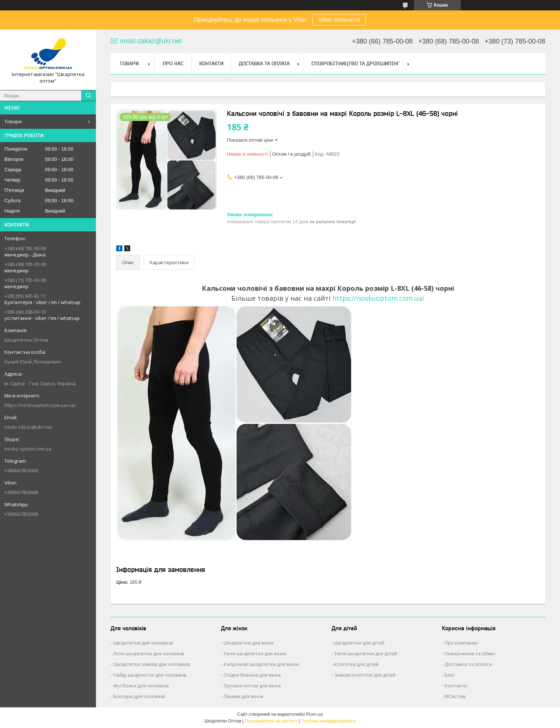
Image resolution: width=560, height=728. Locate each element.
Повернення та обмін (470, 653)
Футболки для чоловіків (141, 686)
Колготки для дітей (356, 664)
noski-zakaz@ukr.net (28, 427)
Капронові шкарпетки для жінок (261, 664)
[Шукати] (89, 96)
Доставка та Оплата (264, 63)
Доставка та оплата (468, 664)
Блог (450, 675)
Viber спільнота (339, 20)
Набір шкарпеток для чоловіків (150, 675)
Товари (13, 121)
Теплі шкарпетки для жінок (255, 653)
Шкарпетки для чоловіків (143, 643)
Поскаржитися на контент (271, 721)
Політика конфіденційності (328, 721)
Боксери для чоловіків (139, 696)
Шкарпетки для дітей (359, 643)
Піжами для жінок (244, 696)
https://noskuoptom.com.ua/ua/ (40, 405)
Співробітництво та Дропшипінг (355, 63)
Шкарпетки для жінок (249, 643)
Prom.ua (314, 714)
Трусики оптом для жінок (253, 686)
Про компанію (461, 643)
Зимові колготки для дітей (365, 675)
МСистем (455, 696)
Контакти (211, 63)
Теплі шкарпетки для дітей (366, 653)
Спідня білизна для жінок (253, 675)
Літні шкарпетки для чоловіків (149, 653)
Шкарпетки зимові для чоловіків (152, 664)
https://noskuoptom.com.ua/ (378, 298)
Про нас (173, 63)
